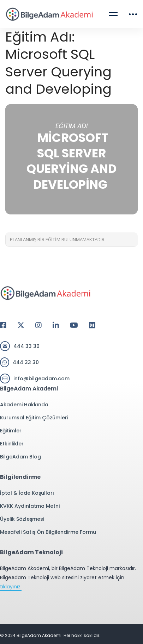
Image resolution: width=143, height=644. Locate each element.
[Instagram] (38, 325)
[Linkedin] (56, 325)
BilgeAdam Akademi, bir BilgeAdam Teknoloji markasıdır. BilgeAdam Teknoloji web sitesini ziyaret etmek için (68, 578)
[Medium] (92, 325)
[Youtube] (74, 325)
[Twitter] (21, 325)
